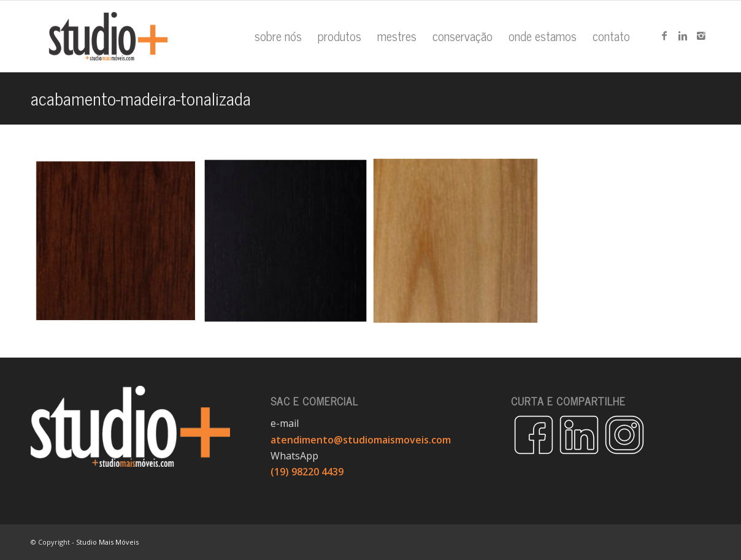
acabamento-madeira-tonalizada (141, 98)
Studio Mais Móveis (107, 542)
